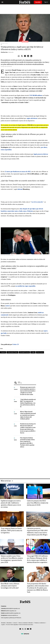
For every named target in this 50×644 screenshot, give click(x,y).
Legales (3, 625)
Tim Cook (40, 352)
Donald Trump (24, 352)
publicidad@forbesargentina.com (13, 609)
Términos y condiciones (40, 623)
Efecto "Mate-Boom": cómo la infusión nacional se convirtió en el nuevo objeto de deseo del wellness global (28, 415)
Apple (3, 352)
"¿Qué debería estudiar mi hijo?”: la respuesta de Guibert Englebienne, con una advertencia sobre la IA (28, 403)
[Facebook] (20, 629)
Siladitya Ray (4, 52)
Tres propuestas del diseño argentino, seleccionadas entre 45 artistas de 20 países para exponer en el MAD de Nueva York (38, 588)
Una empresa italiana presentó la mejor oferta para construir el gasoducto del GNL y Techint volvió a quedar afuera (27, 442)
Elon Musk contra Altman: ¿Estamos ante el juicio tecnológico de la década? (10, 586)
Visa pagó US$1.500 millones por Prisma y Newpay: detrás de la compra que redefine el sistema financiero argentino (37, 559)
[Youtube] (28, 629)
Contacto (15, 623)
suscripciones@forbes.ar (13, 615)
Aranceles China (12, 352)
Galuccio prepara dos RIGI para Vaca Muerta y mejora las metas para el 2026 (38, 503)
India (33, 352)
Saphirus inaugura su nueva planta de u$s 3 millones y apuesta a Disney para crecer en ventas (11, 504)
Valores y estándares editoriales (26, 623)
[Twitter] (23, 629)
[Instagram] (25, 629)
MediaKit (3, 623)
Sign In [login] (46, 2)
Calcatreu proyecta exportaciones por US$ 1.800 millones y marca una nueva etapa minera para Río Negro (37, 532)
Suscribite (38, 2)
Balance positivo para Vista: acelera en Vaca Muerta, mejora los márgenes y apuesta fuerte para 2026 (12, 559)
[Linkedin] (31, 629)
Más (27, 382)
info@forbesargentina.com (11, 611)
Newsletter (9, 623)
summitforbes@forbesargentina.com (12, 613)
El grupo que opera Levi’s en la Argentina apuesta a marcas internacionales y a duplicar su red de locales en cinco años (28, 391)
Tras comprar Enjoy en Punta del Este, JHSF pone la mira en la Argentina (11, 531)
